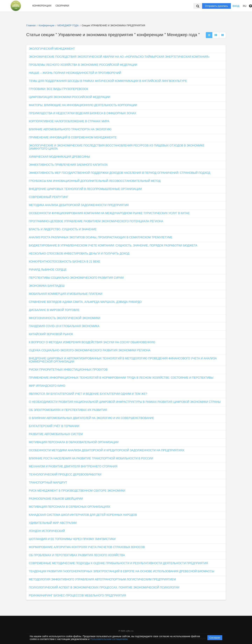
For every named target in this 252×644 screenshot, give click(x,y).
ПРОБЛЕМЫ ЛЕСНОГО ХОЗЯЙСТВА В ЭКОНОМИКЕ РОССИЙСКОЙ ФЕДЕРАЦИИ (83, 65)
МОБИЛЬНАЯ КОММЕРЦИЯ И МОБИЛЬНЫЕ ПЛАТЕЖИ (66, 294)
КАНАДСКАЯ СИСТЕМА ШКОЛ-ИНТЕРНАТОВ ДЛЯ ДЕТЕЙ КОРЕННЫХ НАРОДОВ (83, 515)
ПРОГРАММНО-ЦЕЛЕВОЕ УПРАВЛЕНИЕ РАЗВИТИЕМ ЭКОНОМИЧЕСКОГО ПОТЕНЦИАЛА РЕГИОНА (96, 221)
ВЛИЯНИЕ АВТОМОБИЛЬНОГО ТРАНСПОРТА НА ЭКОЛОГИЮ (70, 129)
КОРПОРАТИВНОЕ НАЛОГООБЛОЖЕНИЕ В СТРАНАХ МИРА (69, 121)
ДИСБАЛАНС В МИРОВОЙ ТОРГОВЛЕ (54, 310)
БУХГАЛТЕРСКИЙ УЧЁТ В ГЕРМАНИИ (54, 426)
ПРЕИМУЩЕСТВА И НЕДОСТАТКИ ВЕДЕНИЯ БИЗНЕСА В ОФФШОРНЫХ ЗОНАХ (83, 113)
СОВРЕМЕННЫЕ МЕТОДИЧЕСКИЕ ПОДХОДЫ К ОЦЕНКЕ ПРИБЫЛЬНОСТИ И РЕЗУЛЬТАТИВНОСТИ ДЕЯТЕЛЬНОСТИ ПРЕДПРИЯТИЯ (118, 563)
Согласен (215, 638)
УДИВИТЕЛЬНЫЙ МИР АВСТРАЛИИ (53, 523)
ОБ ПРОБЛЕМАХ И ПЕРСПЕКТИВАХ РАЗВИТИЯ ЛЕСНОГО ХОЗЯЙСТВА (77, 555)
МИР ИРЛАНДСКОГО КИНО (47, 386)
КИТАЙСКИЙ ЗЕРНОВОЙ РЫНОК (51, 334)
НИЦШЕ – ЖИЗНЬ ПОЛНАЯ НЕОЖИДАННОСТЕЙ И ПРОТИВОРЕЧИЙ (75, 73)
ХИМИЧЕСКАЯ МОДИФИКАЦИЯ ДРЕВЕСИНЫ (59, 157)
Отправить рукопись (216, 6)
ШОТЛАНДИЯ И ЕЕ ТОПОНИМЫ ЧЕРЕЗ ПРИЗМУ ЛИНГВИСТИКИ (72, 539)
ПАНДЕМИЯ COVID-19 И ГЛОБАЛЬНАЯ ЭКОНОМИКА (64, 326)
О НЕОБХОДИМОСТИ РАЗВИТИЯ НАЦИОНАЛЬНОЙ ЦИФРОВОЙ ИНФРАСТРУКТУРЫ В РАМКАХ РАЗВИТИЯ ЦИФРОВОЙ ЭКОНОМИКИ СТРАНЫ (125, 402)
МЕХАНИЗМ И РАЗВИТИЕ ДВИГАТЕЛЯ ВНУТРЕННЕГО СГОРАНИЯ (73, 466)
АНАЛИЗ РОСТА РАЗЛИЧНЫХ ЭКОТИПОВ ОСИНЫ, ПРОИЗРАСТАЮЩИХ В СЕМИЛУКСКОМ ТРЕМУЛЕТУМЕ (101, 237)
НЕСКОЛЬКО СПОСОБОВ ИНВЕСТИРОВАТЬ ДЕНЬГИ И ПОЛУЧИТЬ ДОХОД (79, 254)
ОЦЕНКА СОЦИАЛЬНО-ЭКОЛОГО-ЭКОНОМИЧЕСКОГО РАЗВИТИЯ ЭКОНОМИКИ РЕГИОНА (90, 350)
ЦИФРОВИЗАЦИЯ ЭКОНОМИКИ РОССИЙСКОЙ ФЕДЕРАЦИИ (70, 97)
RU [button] (245, 6)
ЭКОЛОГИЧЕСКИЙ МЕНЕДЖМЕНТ (52, 49)
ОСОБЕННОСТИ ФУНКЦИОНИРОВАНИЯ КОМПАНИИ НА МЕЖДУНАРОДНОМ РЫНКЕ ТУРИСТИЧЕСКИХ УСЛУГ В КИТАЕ (109, 213)
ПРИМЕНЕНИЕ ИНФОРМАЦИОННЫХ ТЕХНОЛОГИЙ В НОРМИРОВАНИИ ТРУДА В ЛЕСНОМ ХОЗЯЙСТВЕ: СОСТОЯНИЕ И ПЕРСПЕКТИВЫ (121, 378)
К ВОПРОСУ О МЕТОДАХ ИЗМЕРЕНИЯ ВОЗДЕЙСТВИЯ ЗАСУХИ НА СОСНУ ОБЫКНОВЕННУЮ (92, 342)
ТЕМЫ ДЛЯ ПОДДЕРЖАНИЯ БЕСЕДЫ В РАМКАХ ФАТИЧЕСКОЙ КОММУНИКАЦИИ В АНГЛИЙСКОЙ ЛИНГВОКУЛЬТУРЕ (108, 81)
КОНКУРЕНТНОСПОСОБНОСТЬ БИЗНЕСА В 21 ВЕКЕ (65, 262)
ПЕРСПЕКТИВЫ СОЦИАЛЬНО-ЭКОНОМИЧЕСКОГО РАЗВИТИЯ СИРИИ (76, 278)
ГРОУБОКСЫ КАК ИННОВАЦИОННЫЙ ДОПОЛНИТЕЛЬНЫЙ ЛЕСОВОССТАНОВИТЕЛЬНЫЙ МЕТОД (95, 181)
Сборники (62, 6)
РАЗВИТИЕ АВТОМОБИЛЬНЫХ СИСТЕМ (56, 434)
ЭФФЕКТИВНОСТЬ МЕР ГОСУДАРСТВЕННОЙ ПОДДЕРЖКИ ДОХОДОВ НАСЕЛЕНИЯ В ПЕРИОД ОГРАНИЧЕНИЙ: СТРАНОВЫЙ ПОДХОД (120, 173)
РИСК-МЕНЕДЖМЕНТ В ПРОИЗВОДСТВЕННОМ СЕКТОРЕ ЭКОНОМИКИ (77, 491)
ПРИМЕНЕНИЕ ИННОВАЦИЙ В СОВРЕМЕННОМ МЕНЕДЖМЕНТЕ (73, 137)
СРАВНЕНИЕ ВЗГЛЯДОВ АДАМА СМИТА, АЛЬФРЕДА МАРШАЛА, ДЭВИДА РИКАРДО (85, 302)
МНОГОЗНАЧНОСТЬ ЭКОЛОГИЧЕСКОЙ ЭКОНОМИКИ (65, 318)
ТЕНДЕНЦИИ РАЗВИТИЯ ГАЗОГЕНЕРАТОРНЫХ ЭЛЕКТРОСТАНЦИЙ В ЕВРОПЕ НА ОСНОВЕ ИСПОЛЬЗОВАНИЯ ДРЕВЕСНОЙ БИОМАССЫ (122, 571)
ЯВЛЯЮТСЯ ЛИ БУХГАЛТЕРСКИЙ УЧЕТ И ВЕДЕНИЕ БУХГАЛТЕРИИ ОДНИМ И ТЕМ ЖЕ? (88, 394)
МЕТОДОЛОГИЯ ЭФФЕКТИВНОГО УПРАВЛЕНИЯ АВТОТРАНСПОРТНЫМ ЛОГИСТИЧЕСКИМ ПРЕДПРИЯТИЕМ (102, 579)
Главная (31, 25)
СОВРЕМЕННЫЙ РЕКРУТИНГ (49, 197)
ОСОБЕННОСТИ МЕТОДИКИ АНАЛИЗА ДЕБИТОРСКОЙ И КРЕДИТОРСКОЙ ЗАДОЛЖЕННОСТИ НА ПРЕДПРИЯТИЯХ (107, 450)
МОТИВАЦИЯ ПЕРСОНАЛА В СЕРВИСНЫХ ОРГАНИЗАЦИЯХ (70, 507)
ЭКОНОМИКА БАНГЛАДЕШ (47, 286)
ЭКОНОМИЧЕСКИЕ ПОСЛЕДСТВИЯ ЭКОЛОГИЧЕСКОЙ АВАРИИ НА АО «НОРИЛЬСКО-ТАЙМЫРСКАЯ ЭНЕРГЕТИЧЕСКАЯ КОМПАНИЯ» (119, 57)
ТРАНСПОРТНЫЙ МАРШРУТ (48, 483)
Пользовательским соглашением (109, 639)
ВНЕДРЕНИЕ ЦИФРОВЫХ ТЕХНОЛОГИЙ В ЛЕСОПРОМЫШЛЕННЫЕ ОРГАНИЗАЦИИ (85, 189)
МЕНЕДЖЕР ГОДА (68, 25)
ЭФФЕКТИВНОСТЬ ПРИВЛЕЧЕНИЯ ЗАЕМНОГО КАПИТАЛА (68, 165)
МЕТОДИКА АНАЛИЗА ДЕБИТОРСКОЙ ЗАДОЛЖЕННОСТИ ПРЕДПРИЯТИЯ (79, 205)
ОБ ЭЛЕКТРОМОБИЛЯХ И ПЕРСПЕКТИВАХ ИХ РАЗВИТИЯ (68, 410)
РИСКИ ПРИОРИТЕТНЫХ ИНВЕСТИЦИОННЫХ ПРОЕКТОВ (68, 370)
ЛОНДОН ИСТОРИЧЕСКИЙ (47, 531)
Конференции (42, 6)
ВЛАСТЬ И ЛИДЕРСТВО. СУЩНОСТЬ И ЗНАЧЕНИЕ (63, 229)
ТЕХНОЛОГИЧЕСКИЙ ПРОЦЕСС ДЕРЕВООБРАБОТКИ (65, 474)
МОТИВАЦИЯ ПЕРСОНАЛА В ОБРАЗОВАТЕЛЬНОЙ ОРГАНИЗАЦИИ (74, 442)
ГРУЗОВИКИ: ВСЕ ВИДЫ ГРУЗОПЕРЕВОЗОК (59, 89)
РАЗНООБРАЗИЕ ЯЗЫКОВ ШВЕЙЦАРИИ (56, 499)
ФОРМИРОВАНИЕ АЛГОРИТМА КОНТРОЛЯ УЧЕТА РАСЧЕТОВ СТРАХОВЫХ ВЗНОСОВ (87, 547)
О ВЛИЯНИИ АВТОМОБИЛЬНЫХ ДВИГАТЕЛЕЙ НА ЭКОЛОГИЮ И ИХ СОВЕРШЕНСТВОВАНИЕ (91, 418)
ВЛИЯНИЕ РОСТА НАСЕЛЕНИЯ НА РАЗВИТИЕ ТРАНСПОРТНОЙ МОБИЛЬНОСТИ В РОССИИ (91, 458)
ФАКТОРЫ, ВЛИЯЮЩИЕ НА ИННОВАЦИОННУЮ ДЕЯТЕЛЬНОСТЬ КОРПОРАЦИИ (83, 105)
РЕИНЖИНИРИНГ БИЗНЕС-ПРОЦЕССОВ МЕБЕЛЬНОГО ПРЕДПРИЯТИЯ (77, 596)
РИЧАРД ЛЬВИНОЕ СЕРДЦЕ (48, 270)
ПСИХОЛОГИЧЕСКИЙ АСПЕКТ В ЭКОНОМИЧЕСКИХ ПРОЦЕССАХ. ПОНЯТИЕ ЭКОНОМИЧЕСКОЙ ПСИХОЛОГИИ (104, 587)
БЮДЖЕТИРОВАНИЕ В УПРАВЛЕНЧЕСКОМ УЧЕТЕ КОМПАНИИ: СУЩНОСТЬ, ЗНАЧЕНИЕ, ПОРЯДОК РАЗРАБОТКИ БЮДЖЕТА (113, 245)
